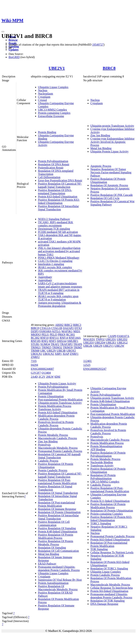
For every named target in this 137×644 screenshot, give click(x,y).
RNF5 (53, 341)
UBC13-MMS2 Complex (52, 110)
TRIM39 (68, 347)
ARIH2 (59, 325)
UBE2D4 (100, 343)
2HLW (50, 377)
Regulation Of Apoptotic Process (109, 185)
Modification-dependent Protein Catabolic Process (56, 417)
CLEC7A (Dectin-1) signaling (55, 261)
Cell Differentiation (49, 177)
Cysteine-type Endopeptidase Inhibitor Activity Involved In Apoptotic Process (112, 142)
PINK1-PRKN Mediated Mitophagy (59, 258)
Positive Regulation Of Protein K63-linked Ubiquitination (59, 201)
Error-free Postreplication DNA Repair (60, 180)
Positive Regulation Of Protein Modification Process (56, 536)
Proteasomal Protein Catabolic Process (60, 451)
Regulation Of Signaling (52, 548)
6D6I (57, 377)
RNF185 (36, 341)
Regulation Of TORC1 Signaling (109, 568)
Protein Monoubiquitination (106, 446)
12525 (87, 365)
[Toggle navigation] (3, 32)
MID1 (77, 331)
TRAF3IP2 (66, 344)
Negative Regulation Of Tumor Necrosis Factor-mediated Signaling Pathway (111, 172)
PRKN (62, 335)
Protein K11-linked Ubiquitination (110, 501)
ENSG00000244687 (42, 369)
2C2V (42, 377)
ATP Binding (98, 449)
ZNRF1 (74, 354)
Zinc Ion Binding (100, 135)
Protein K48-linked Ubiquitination (58, 531)
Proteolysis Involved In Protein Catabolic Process (56, 424)
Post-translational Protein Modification (60, 400)
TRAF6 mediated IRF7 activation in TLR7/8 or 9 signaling (59, 291)
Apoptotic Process (101, 166)
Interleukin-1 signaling (51, 264)
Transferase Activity (50, 409)
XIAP (66, 354)
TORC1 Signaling (101, 523)
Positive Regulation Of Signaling (57, 528)
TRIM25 (47, 347)
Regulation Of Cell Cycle (105, 198)
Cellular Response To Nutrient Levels (112, 552)
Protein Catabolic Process (53, 470)
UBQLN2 (48, 354)
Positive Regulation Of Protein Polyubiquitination (108, 454)
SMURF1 (73, 341)
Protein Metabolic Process (53, 435)
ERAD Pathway (47, 564)
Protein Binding (47, 132)
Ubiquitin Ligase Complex (53, 87)
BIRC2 (68, 325)
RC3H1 (71, 335)
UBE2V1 (57, 68)
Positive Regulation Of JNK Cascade (112, 195)
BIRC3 (77, 325)
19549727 (98, 45)
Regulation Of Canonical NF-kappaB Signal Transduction (59, 456)
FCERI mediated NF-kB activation (58, 232)
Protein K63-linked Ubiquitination (58, 197)
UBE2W (119, 346)
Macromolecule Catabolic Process (58, 438)
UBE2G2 (122, 343)
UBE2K (88, 346)
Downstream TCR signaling (54, 229)
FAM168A (45, 331)
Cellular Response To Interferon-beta (112, 588)
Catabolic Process (48, 461)
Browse (13, 40)
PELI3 (54, 335)
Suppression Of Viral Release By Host (60, 580)
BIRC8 (109, 68)
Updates (14, 50)
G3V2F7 (36, 373)
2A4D (34, 377)
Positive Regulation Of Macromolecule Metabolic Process (58, 588)
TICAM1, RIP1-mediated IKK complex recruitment (56, 224)
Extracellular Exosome (51, 116)
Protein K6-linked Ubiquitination (109, 591)
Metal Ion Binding (101, 148)
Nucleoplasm (45, 94)
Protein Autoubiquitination (53, 583)
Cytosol (42, 100)
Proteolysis (44, 445)
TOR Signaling (99, 549)
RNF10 (45, 338)
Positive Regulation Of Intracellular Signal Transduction (58, 208)
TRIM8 (35, 351)
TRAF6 (78, 344)
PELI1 (45, 335)
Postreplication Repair (51, 168)
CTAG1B (57, 328)
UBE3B (61, 351)
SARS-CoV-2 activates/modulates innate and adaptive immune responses (60, 285)
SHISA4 (62, 341)
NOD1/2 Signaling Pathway (54, 219)
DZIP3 (35, 331)
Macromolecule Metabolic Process (58, 448)
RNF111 (54, 338)
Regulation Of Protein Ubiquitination (59, 512)
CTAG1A (45, 328)
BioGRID (14, 57)
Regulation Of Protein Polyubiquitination (103, 477)
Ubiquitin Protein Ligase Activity (110, 151)
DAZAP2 (68, 328)
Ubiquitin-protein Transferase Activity (112, 126)
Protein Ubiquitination (51, 396)
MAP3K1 (67, 331)
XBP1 (58, 354)
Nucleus (43, 90)
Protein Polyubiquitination (53, 161)
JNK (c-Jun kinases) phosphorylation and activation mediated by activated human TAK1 (59, 251)
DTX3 (78, 328)
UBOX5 (71, 351)
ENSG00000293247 (95, 369)
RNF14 (64, 338)
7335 (34, 361)
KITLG (57, 331)
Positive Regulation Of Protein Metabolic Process (56, 543)
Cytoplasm (44, 97)
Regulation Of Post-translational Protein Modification (56, 504)
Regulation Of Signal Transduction (58, 493)
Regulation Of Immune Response (57, 509)
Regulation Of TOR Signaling (108, 601)
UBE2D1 (111, 339)
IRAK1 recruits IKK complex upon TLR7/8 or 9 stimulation (58, 298)
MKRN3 (36, 335)
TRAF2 (55, 344)
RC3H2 (35, 338)
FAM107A (123, 336)
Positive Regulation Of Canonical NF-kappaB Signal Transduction (60, 185)
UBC (43, 351)
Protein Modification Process (55, 406)
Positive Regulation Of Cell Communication (54, 523)
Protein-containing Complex (54, 113)
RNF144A (75, 338)
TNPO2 (100, 339)
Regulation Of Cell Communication (58, 551)
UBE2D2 (122, 339)
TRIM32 (57, 347)
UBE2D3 (89, 343)
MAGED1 (89, 339)
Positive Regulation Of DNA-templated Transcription (55, 192)
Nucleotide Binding (102, 462)
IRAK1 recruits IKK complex (55, 267)
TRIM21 (36, 347)
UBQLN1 (36, 354)
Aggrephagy (45, 277)
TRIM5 (78, 347)
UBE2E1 (111, 343)
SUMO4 (45, 344)
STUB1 (35, 344)
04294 (34, 365)
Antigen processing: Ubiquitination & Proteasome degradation (60, 304)
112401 (87, 361)
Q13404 (46, 373)
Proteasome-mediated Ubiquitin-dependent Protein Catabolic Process (59, 568)
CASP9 (112, 336)
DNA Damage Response (104, 604)
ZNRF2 (35, 357)
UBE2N (51, 351)
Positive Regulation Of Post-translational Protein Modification (57, 482)
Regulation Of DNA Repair (54, 164)
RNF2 (45, 341)
